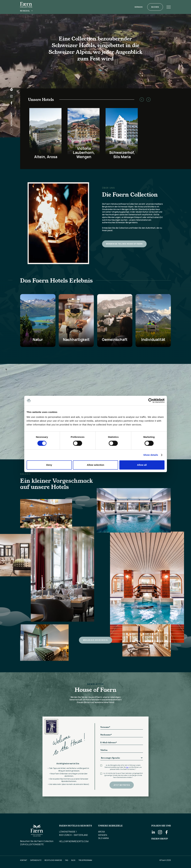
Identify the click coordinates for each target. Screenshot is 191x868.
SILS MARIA (103, 838)
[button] (27, 11)
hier (127, 767)
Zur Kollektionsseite (32, 844)
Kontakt (24, 860)
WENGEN (103, 835)
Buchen (155, 7)
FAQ (67, 860)
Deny (49, 465)
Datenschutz (36, 860)
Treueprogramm (85, 860)
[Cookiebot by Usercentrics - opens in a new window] (151, 401)
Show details (151, 455)
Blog (73, 860)
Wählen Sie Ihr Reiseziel (95, 640)
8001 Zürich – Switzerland (73, 835)
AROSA (101, 832)
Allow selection (95, 465)
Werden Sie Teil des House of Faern (124, 244)
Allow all (142, 465)
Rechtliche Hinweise (53, 860)
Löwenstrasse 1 (68, 832)
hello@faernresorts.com (74, 841)
